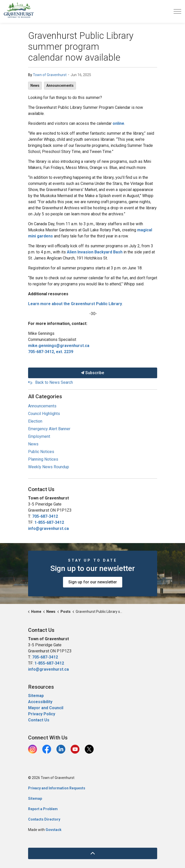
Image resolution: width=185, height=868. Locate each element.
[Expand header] (177, 11)
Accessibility (40, 702)
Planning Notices (43, 459)
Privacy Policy (42, 714)
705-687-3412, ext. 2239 (51, 352)
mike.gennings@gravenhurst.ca (59, 346)
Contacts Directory (44, 819)
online (118, 123)
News (35, 85)
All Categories (45, 396)
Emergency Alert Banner (49, 429)
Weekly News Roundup (49, 467)
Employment (39, 436)
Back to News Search (54, 382)
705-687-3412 (45, 516)
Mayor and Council (46, 708)
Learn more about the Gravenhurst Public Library (75, 304)
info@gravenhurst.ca (48, 528)
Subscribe (93, 373)
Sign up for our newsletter (93, 582)
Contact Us (39, 720)
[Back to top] (93, 853)
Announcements (60, 85)
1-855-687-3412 (49, 522)
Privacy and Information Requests (57, 788)
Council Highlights (44, 414)
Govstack (54, 830)
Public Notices (41, 452)
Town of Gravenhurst (50, 75)
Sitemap (36, 696)
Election (35, 421)
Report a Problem (43, 809)
